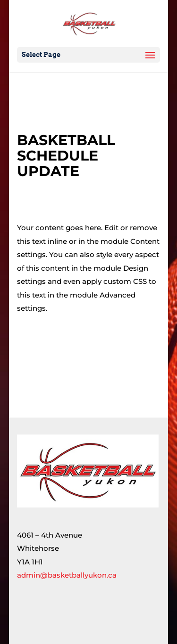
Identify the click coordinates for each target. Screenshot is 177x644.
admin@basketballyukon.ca (67, 575)
